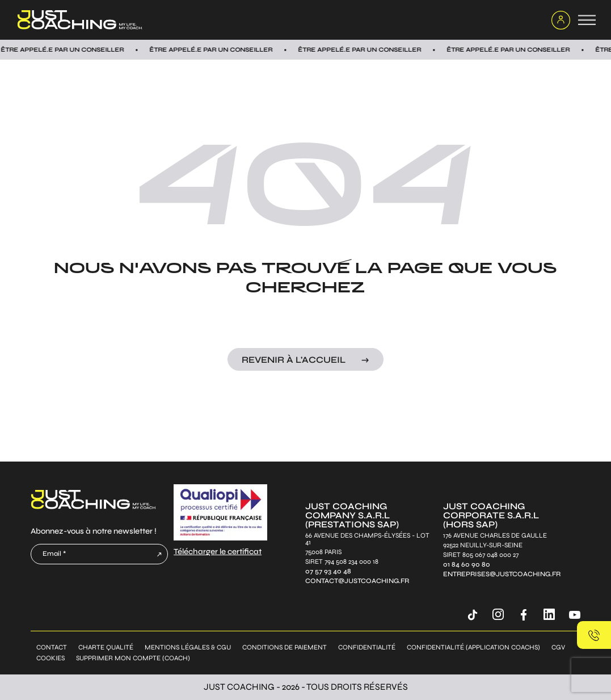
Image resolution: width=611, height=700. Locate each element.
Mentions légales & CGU (188, 647)
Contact (52, 647)
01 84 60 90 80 (467, 565)
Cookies (50, 658)
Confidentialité (367, 647)
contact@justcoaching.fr (357, 581)
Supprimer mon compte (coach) (133, 658)
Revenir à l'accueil (294, 360)
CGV (558, 647)
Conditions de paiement (285, 647)
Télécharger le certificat (218, 552)
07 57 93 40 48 (328, 571)
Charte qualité (106, 647)
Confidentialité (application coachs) (473, 647)
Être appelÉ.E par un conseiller (216, 50)
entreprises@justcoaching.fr (502, 574)
